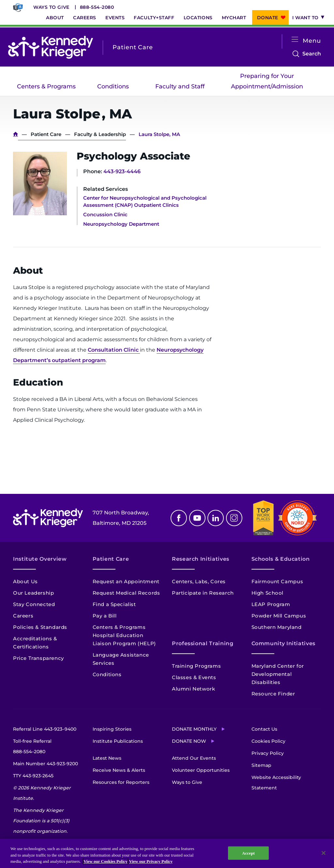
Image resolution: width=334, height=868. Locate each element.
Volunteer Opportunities (201, 770)
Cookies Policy (268, 741)
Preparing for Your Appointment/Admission (267, 81)
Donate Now (189, 741)
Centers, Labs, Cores (199, 581)
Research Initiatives (201, 559)
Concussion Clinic (105, 214)
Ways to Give (51, 7)
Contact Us (264, 729)
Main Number (46, 764)
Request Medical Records (126, 593)
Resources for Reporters (121, 782)
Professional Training (203, 643)
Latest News (107, 758)
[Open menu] (295, 40)
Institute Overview (40, 559)
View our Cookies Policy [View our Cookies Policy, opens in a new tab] (106, 861)
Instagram (234, 518)
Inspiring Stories (112, 729)
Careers (85, 18)
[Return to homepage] (51, 47)
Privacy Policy (268, 753)
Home (15, 134)
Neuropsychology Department (121, 224)
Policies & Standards (40, 627)
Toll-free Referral (32, 747)
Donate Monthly (194, 729)
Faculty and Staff (180, 86)
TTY (33, 776)
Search (312, 54)
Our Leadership (33, 593)
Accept (248, 853)
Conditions (113, 86)
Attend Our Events (194, 758)
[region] (167, 853)
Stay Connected (34, 604)
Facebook (179, 518)
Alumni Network (193, 689)
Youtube (197, 518)
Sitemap (261, 765)
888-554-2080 (97, 7)
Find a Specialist (114, 604)
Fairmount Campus (277, 581)
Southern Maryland (277, 627)
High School (268, 593)
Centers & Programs (46, 86)
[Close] (324, 853)
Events (115, 18)
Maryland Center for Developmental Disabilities (278, 674)
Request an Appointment (126, 581)
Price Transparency (38, 658)
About (55, 18)
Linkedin (216, 518)
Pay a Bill (105, 616)
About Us (25, 581)
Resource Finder (273, 694)
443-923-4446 (122, 171)
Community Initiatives (283, 643)
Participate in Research (203, 593)
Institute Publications (118, 741)
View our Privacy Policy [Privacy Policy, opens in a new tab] (151, 861)
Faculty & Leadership (100, 134)
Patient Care (46, 134)
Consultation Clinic (114, 350)
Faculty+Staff (154, 18)
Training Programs (196, 666)
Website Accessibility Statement (276, 783)
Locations (198, 18)
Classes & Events (194, 677)
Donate (268, 18)
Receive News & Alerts (119, 770)
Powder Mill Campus (279, 616)
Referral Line (45, 729)
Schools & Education (281, 559)
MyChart (234, 18)
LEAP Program (271, 604)
